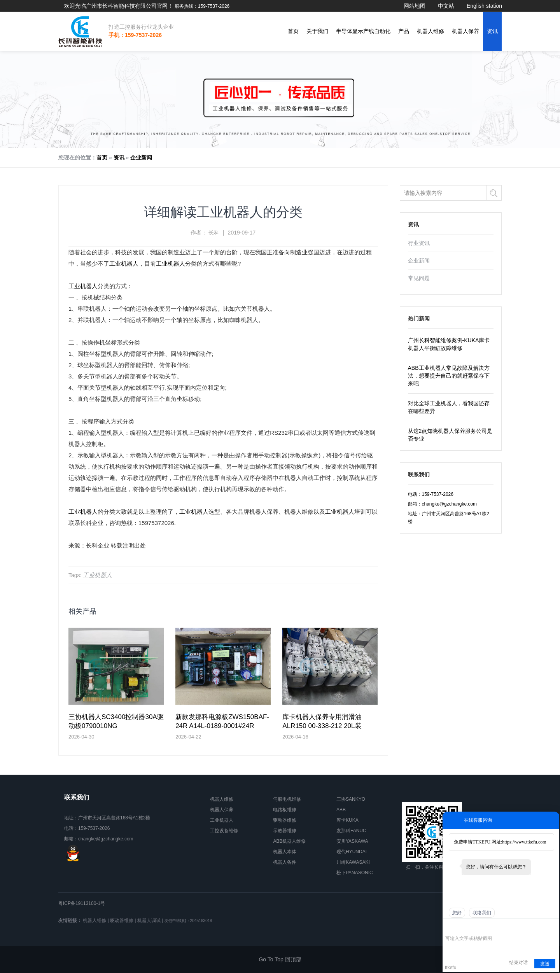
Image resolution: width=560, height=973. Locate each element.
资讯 (492, 31)
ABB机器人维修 (289, 841)
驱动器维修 (285, 820)
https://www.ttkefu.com (524, 842)
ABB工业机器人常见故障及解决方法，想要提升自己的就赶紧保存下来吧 (449, 376)
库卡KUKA (347, 820)
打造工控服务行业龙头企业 (141, 27)
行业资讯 (419, 243)
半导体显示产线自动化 (363, 31)
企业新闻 (141, 157)
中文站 (446, 6)
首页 (293, 31)
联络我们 (482, 913)
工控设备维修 (224, 831)
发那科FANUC (351, 831)
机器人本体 (285, 852)
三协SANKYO (351, 799)
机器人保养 (465, 31)
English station (484, 6)
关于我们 (317, 31)
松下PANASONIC (355, 873)
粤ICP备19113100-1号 (82, 903)
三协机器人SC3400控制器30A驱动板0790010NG (116, 721)
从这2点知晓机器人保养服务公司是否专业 (450, 435)
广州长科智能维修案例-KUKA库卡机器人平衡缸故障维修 (449, 344)
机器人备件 (285, 862)
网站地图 (415, 6)
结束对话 (518, 962)
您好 (457, 913)
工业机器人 (124, 263)
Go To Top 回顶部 (280, 959)
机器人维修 (430, 31)
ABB (341, 810)
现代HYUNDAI (352, 852)
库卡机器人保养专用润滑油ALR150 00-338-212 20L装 (322, 721)
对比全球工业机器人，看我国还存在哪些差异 (449, 407)
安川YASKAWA (352, 841)
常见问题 (419, 278)
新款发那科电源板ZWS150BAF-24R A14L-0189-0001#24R (222, 721)
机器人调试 (149, 920)
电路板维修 (285, 810)
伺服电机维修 (287, 799)
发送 (545, 964)
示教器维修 (285, 831)
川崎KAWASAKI (353, 862)
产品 (404, 31)
